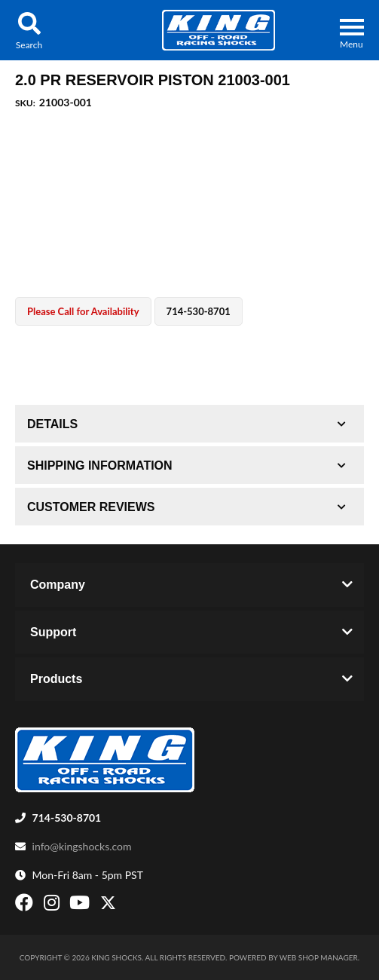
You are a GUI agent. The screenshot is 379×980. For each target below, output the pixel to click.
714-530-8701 (67, 818)
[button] (29, 30)
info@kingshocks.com (82, 846)
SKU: (25, 103)
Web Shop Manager (319, 957)
